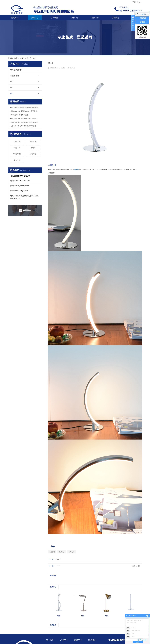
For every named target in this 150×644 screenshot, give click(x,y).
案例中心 (75, 18)
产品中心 (35, 18)
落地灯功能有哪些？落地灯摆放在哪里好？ (26, 122)
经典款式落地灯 (16, 70)
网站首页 (15, 18)
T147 (59, 566)
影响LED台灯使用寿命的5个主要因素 (24, 111)
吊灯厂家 (33, 141)
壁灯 (12, 82)
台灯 (35, 58)
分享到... (143, 22)
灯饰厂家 (33, 154)
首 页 (22, 58)
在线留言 (143, 18)
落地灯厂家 (17, 154)
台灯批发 (62, 552)
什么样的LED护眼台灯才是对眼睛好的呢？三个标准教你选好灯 (26, 107)
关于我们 (55, 18)
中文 (134, 2)
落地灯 (33, 148)
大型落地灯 (15, 76)
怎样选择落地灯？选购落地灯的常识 (24, 126)
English (140, 2)
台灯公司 (71, 552)
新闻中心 (95, 18)
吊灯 (12, 87)
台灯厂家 (17, 148)
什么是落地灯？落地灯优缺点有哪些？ (25, 119)
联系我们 (115, 18)
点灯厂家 (17, 141)
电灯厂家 (17, 160)
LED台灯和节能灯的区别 (20, 115)
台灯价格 (52, 552)
